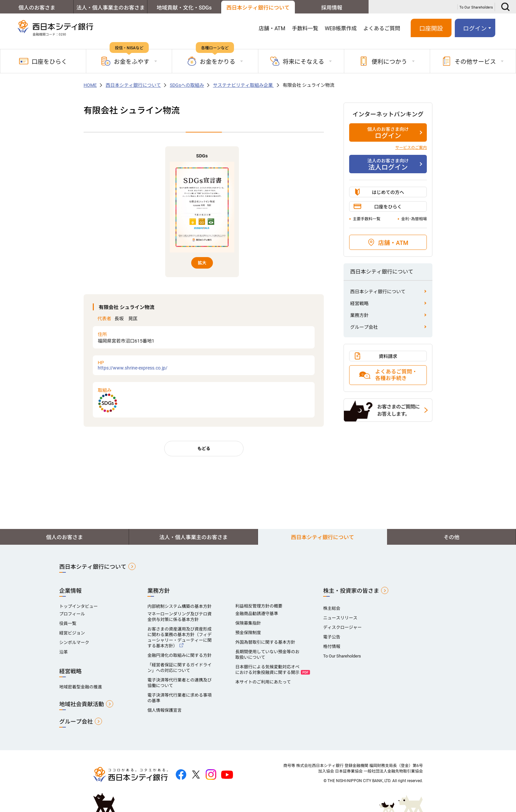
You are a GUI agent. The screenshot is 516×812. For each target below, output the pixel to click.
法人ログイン (388, 164)
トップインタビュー (78, 606)
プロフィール (72, 614)
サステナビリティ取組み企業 (243, 85)
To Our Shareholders (476, 7)
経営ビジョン (72, 633)
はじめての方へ (388, 192)
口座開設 (431, 28)
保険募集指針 (248, 623)
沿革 (64, 652)
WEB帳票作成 (341, 28)
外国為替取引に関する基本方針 (265, 642)
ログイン (475, 28)
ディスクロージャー (342, 627)
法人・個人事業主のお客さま (111, 8)
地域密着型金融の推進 (81, 687)
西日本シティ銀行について (258, 8)
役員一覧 (68, 623)
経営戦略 (359, 303)
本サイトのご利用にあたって (263, 682)
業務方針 (359, 315)
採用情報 (332, 8)
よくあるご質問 (382, 28)
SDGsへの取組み (187, 85)
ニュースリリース (340, 618)
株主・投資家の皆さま (351, 591)
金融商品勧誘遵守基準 (257, 614)
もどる (204, 449)
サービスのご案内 (411, 148)
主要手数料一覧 (367, 219)
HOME (90, 85)
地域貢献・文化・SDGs (184, 8)
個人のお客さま (37, 8)
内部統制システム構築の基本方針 (180, 606)
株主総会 (332, 608)
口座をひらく (43, 61)
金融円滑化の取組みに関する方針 (180, 655)
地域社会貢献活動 (82, 704)
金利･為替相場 (414, 219)
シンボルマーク (74, 643)
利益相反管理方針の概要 (259, 606)
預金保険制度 (248, 633)
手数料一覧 (305, 28)
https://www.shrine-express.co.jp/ (204, 365)
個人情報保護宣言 (165, 710)
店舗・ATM (272, 28)
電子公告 (332, 637)
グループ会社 (364, 327)
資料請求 (388, 356)
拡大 (202, 263)
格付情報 (332, 646)
